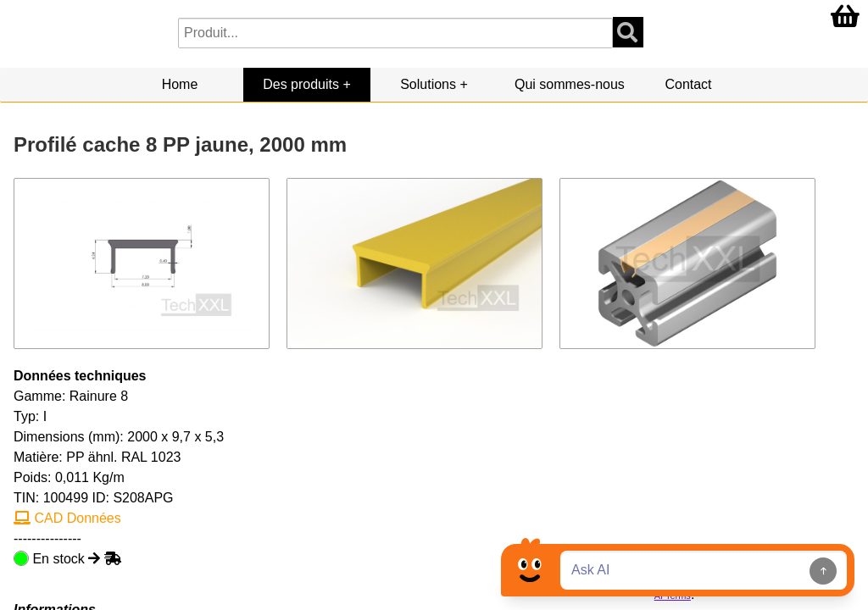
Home (180, 84)
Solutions (428, 84)
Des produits (301, 84)
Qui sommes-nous (570, 84)
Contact (688, 84)
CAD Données (67, 518)
